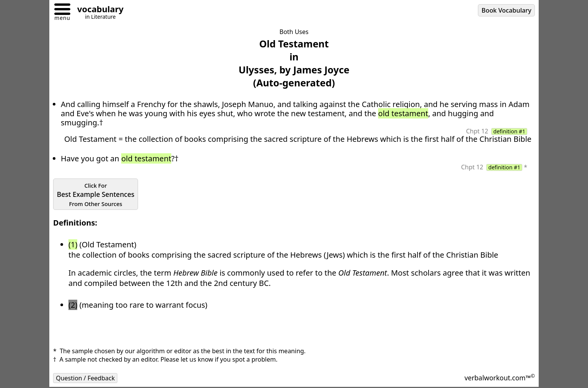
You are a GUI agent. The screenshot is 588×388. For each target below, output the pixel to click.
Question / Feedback (85, 378)
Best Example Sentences (96, 195)
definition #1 (509, 131)
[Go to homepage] (97, 10)
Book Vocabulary (507, 10)
